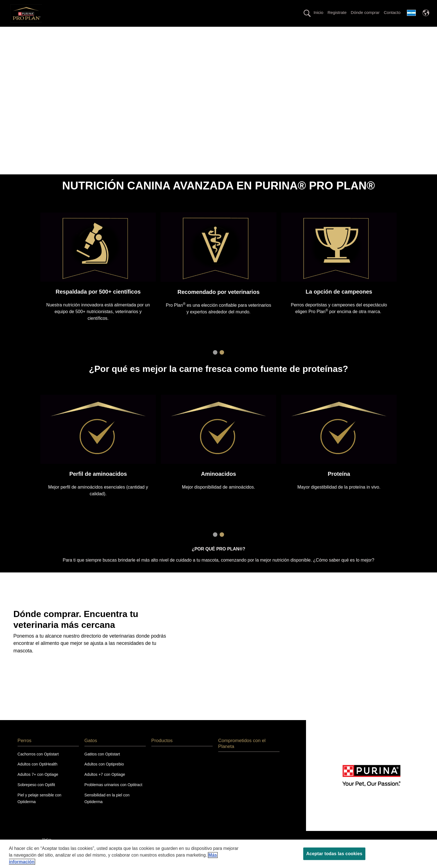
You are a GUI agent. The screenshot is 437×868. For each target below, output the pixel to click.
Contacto (392, 12)
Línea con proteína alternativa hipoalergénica (227, 32)
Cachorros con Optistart (38, 764)
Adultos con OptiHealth (37, 774)
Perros (66, 32)
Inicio (318, 12)
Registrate (337, 12)
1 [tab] (215, 362)
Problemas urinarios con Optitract (113, 794)
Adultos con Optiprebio (104, 774)
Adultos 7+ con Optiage (38, 784)
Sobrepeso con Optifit (36, 794)
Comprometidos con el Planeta (351, 32)
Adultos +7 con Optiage (105, 784)
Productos (295, 32)
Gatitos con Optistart (102, 764)
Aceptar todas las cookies (334, 854)
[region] (219, 854)
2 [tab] (222, 362)
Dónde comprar (365, 12)
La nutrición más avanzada (145, 32)
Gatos (97, 32)
